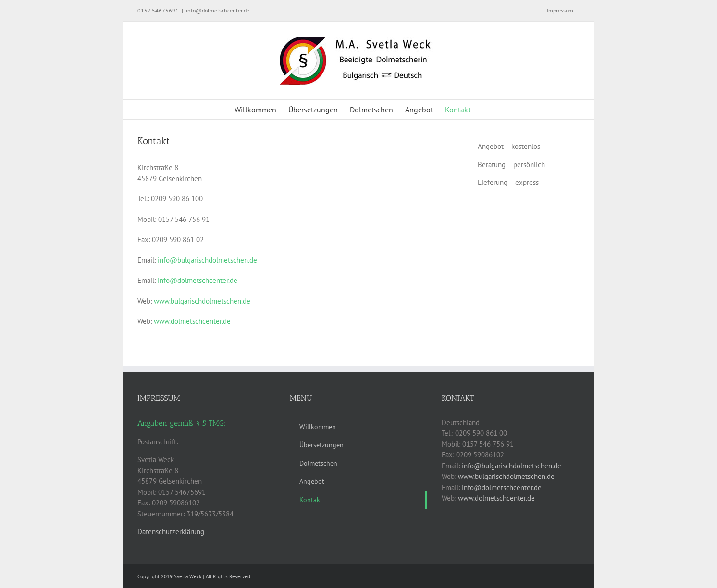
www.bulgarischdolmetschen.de (202, 301)
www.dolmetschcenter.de (192, 321)
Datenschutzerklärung (171, 532)
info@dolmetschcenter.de (218, 10)
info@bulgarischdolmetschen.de (207, 260)
